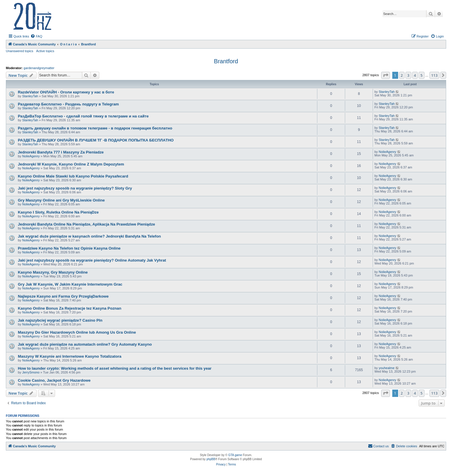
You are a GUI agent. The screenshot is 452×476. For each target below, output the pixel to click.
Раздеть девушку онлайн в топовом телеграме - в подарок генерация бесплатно (95, 128)
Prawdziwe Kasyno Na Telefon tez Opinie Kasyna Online (69, 248)
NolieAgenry (31, 156)
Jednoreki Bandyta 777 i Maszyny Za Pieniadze (61, 152)
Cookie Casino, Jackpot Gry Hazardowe (54, 380)
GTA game (235, 455)
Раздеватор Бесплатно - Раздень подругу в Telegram (68, 104)
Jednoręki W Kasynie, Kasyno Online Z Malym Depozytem (71, 164)
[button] (386, 75)
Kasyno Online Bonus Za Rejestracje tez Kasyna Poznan (70, 308)
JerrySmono (31, 372)
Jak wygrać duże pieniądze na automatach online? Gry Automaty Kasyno (85, 344)
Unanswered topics (20, 51)
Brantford (226, 61)
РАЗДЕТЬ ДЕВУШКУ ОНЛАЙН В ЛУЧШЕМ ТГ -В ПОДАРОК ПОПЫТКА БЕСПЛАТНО (96, 140)
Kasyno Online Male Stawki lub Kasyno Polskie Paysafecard (73, 176)
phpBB (211, 459)
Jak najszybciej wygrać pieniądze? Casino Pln (60, 320)
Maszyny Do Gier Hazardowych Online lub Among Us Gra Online (77, 332)
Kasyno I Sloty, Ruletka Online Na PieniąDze (58, 212)
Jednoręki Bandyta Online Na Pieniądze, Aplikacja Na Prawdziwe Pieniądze (87, 224)
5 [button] (421, 75)
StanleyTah (30, 96)
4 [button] (415, 75)
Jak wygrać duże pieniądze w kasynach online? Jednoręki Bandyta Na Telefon (89, 236)
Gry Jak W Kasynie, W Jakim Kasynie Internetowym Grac (70, 284)
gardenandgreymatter (39, 68)
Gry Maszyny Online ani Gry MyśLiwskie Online (61, 200)
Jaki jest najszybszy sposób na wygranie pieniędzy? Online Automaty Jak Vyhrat (92, 260)
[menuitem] (36, 36)
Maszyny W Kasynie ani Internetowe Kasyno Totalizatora (70, 356)
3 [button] (408, 75)
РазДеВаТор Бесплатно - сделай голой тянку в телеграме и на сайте (83, 116)
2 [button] (402, 75)
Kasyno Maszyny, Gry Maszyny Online (53, 272)
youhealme (387, 368)
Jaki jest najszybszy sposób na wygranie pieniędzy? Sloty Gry (75, 188)
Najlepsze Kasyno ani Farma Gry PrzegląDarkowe (63, 296)
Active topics (45, 51)
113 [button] (434, 75)
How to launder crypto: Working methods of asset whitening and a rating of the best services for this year (115, 368)
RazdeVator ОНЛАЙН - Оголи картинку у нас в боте (66, 92)
